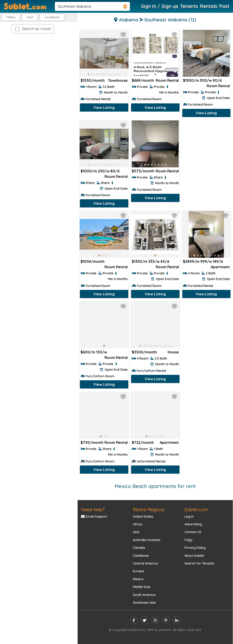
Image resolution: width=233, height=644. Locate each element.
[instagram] (155, 620)
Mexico (138, 579)
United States (143, 516)
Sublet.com (196, 510)
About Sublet (194, 556)
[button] (52, 17)
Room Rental (167, 80)
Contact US (193, 532)
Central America (145, 563)
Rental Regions (149, 510)
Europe (138, 571)
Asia (136, 532)
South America (144, 595)
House (173, 352)
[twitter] (145, 620)
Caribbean (141, 556)
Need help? (93, 510)
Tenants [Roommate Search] (189, 6)
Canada (139, 548)
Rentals (209, 6)
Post (224, 6)
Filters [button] (11, 17)
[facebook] (134, 620)
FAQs (189, 540)
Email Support (94, 516)
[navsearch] (92, 6)
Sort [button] (30, 17)
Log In (189, 516)
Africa (138, 524)
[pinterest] (166, 620)
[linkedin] (177, 620)
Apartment (220, 267)
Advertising (193, 524)
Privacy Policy (195, 548)
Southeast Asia (144, 603)
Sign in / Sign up (160, 6)
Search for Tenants (199, 563)
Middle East (142, 587)
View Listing (104, 107)
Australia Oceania (147, 540)
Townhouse (118, 80)
